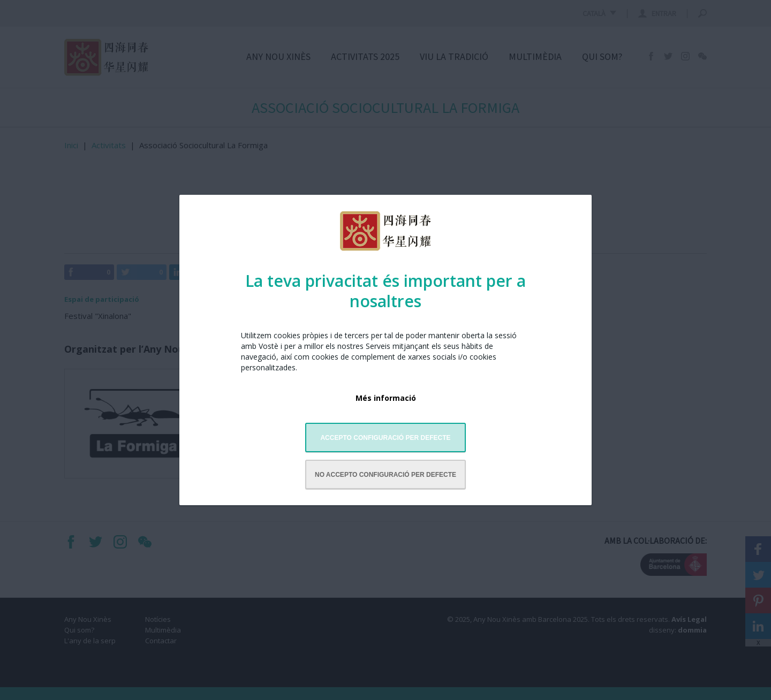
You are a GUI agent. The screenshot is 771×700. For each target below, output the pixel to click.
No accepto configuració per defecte (385, 475)
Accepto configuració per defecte (385, 438)
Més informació (386, 398)
